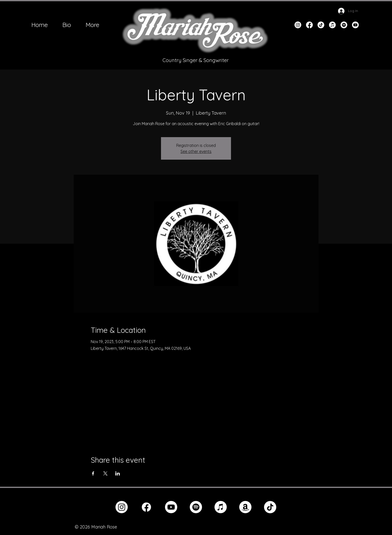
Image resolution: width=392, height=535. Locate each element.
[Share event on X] (105, 473)
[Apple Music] (332, 25)
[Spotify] (344, 25)
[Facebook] (309, 25)
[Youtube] (355, 25)
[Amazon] (245, 507)
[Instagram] (298, 25)
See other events (196, 151)
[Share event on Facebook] (93, 473)
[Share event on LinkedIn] (118, 473)
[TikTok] (321, 25)
